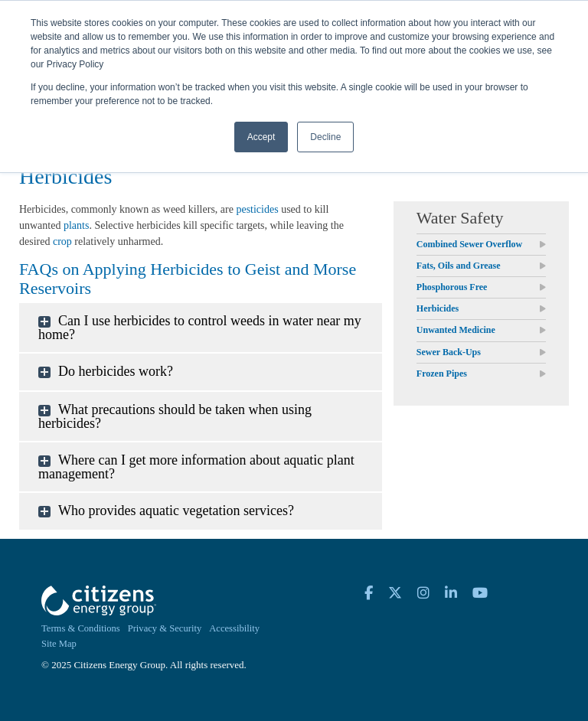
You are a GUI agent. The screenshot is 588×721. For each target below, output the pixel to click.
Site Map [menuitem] (59, 644)
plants (76, 225)
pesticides (257, 209)
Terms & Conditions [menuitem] (81, 628)
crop (62, 241)
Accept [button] (261, 137)
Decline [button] (325, 137)
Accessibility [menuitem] (234, 628)
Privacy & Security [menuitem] (165, 628)
